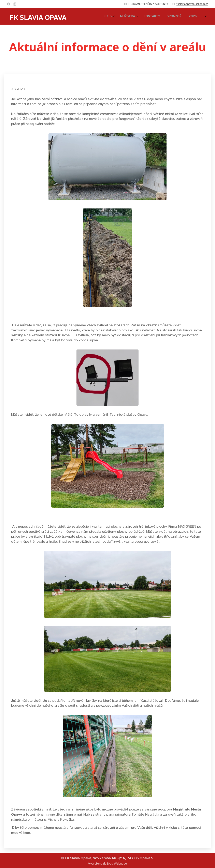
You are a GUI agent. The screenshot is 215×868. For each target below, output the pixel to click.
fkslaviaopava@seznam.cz (192, 4)
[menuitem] (174, 16)
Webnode (120, 864)
